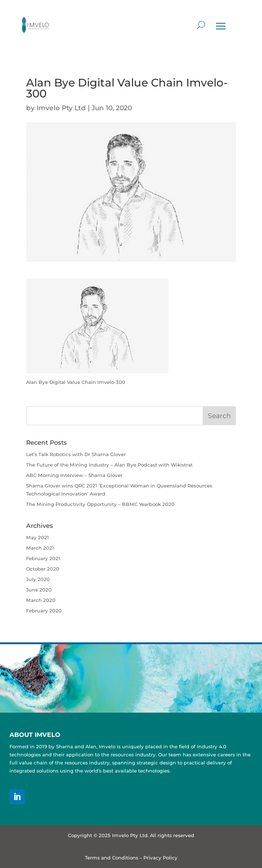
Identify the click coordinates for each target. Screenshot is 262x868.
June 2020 (39, 590)
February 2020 (44, 611)
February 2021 (43, 558)
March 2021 (40, 548)
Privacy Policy (160, 858)
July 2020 (38, 579)
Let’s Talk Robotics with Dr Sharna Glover (76, 454)
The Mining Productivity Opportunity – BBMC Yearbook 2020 (100, 504)
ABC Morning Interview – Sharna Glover (74, 475)
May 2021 (37, 538)
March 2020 (41, 600)
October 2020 (43, 569)
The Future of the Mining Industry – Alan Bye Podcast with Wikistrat (109, 465)
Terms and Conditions (112, 858)
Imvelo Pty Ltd (61, 108)
